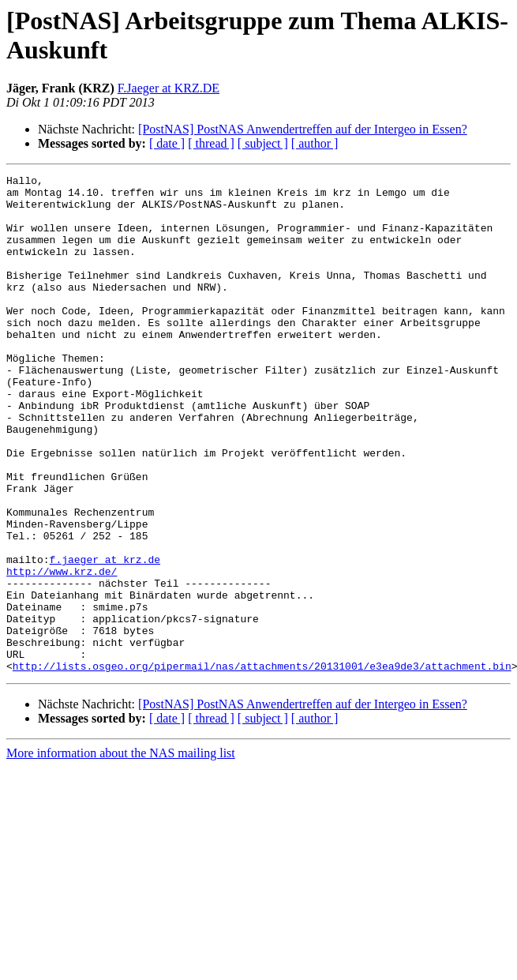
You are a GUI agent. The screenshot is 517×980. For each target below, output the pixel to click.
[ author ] (315, 143)
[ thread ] (211, 143)
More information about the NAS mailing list (121, 852)
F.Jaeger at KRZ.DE (169, 88)
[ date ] (167, 143)
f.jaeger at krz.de (105, 637)
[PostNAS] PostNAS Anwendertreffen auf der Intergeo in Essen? (303, 129)
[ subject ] (263, 143)
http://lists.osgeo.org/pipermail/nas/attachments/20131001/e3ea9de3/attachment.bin (262, 765)
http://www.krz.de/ (62, 651)
